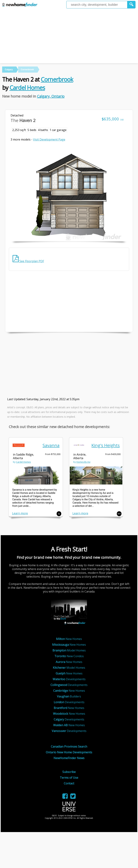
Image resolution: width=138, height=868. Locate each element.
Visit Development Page (49, 139)
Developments (69, 679)
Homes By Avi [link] (83, 462)
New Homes (69, 639)
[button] (131, 5)
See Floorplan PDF (28, 261)
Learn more (20, 513)
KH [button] (119, 514)
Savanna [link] (51, 445)
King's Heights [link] (106, 445)
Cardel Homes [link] (23, 462)
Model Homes (69, 650)
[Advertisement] (69, 36)
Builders (69, 696)
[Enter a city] (97, 5)
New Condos (69, 656)
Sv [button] (59, 514)
